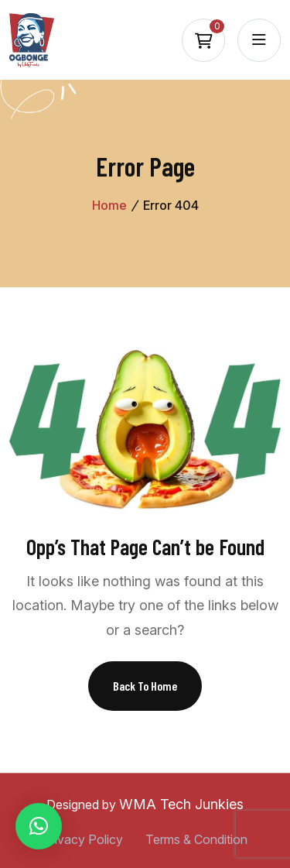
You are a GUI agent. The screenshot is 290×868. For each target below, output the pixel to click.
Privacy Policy (83, 839)
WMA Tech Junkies (181, 804)
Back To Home (145, 686)
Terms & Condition (196, 839)
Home (109, 205)
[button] (39, 826)
